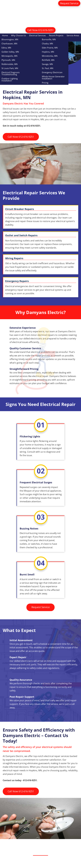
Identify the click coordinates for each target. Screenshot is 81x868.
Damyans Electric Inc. (41, 16)
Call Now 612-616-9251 (40, 30)
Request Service (69, 3)
